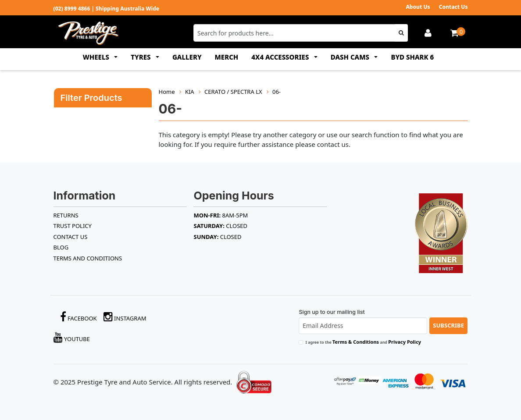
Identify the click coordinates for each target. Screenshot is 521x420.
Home (167, 92)
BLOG (61, 247)
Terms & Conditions (356, 342)
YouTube (72, 337)
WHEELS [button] (97, 57)
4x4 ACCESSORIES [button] (281, 57)
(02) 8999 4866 (72, 9)
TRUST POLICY (73, 226)
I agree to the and (363, 342)
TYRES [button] (141, 57)
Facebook (79, 317)
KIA (190, 92)
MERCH (227, 57)
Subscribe (448, 325)
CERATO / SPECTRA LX (233, 92)
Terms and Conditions (88, 258)
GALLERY (187, 57)
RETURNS (66, 215)
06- (277, 92)
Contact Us (453, 7)
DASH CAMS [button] (351, 57)
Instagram (125, 317)
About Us (418, 7)
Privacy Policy (405, 342)
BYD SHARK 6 (412, 57)
